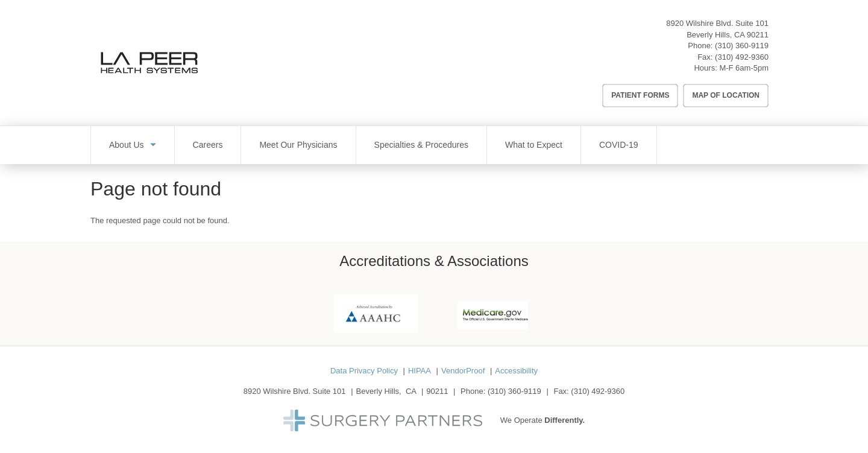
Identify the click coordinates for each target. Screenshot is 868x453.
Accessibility (516, 371)
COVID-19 (619, 145)
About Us (127, 145)
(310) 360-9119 (742, 46)
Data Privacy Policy (364, 371)
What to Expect (534, 145)
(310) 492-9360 (742, 57)
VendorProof (463, 371)
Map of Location (726, 95)
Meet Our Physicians (298, 145)
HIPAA (420, 371)
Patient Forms (640, 95)
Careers (208, 145)
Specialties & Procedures (421, 145)
